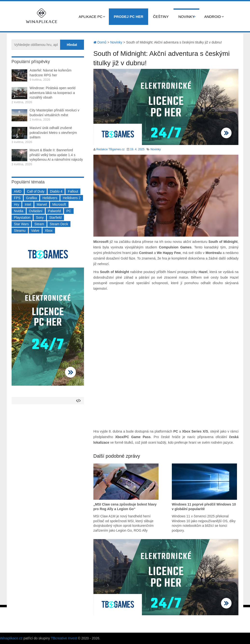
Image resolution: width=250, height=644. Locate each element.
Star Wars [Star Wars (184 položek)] (21, 224)
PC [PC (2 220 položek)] (69, 211)
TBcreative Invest (64, 638)
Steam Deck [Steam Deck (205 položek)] (59, 224)
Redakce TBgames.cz (110, 149)
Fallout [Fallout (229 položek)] (73, 191)
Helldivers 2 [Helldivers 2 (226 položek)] (72, 198)
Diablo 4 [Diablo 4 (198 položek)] (56, 191)
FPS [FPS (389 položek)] (17, 198)
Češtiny (161, 17)
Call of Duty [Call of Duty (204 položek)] (36, 191)
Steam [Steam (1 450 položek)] (39, 224)
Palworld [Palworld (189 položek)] (55, 211)
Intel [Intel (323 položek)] (28, 204)
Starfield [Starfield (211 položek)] (55, 217)
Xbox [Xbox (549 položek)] (49, 231)
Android (212, 17)
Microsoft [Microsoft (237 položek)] (59, 204)
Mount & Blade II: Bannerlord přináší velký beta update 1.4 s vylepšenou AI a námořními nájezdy (56, 155)
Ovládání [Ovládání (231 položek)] (36, 211)
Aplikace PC (90, 17)
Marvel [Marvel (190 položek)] (42, 204)
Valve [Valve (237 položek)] (35, 231)
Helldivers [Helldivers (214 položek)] (50, 198)
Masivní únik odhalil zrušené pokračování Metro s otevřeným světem (53, 133)
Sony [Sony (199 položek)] (40, 217)
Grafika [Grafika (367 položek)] (31, 198)
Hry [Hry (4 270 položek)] (17, 204)
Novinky (187, 17)
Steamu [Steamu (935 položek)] (20, 231)
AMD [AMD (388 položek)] (18, 191)
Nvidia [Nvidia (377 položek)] (19, 211)
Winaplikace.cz (11, 638)
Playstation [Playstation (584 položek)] (22, 217)
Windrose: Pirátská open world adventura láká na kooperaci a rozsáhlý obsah (53, 93)
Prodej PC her (128, 17)
